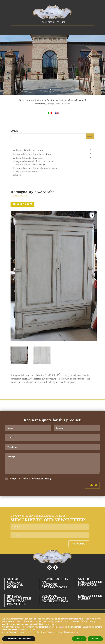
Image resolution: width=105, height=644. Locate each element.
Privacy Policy (44, 478)
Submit (92, 485)
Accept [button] (95, 639)
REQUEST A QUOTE (22, 204)
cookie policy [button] (51, 624)
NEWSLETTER (47, 22)
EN (64, 22)
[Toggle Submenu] (90, 150)
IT (58, 22)
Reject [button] (79, 639)
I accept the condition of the (28, 479)
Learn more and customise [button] (19, 639)
